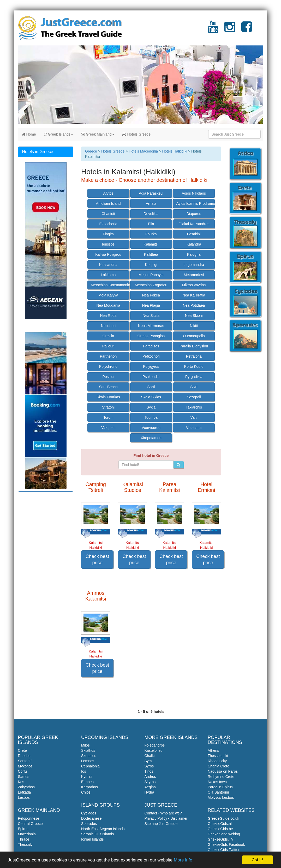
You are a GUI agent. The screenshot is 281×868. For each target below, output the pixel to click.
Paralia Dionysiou (194, 346)
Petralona (194, 356)
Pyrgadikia (194, 377)
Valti (194, 417)
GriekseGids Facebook (226, 844)
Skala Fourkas (108, 397)
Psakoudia (151, 377)
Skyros (150, 782)
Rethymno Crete (221, 777)
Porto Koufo (194, 366)
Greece (91, 151)
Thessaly (25, 844)
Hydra (149, 792)
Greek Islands (58, 134)
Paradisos (151, 346)
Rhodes (24, 756)
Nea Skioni (194, 316)
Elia (151, 224)
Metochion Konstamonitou (110, 285)
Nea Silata (151, 316)
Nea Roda (108, 316)
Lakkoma (108, 275)
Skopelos (89, 756)
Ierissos (108, 244)
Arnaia (151, 203)
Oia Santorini (218, 792)
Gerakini (194, 234)
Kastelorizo (154, 750)
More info (183, 860)
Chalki (150, 756)
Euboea (87, 782)
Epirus (23, 829)
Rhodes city (217, 761)
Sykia (151, 407)
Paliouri (108, 346)
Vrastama (194, 428)
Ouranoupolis (194, 336)
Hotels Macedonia (143, 151)
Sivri (194, 387)
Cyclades (89, 813)
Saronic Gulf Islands (97, 834)
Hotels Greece (136, 134)
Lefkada (25, 792)
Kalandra (194, 244)
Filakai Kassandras (194, 224)
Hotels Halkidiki (175, 151)
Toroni (108, 417)
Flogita (108, 234)
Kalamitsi (151, 244)
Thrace (24, 839)
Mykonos (25, 766)
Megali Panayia (151, 275)
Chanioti (108, 214)
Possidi (108, 377)
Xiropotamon (151, 438)
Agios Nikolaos (194, 193)
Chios (86, 792)
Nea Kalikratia (194, 295)
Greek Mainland (98, 134)
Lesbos (24, 797)
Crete (22, 750)
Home (29, 134)
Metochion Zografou (151, 285)
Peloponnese (29, 818)
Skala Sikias (151, 397)
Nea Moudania (108, 305)
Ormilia (108, 336)
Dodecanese (91, 818)
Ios (84, 771)
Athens (213, 750)
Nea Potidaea (194, 305)
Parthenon (108, 356)
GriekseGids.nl (220, 824)
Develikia (151, 214)
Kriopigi (151, 265)
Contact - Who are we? (163, 813)
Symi (149, 761)
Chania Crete (219, 766)
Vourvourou (151, 428)
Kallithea (151, 254)
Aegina (150, 787)
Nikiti (194, 326)
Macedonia (27, 834)
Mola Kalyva (108, 295)
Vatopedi (108, 428)
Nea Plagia (151, 305)
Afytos (108, 193)
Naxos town (217, 782)
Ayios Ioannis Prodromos (196, 203)
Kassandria (108, 265)
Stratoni (108, 407)
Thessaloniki (218, 756)
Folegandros (155, 745)
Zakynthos (26, 787)
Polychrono (108, 366)
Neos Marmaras (151, 326)
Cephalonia (90, 766)
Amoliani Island (108, 203)
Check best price (97, 560)
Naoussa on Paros (223, 771)
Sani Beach (108, 387)
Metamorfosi (194, 275)
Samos (24, 777)
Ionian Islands (92, 839)
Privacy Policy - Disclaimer (166, 818)
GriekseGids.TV (221, 839)
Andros (150, 777)
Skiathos (88, 750)
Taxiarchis (194, 407)
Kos (21, 782)
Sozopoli (194, 397)
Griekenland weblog (224, 834)
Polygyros (151, 366)
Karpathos (89, 787)
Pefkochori (151, 356)
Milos (85, 745)
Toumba (151, 417)
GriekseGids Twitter (224, 850)
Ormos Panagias (151, 336)
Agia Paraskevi (151, 193)
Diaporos (194, 214)
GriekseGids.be (220, 829)
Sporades (89, 824)
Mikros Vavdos (194, 285)
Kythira (87, 777)
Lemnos (88, 761)
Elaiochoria (108, 224)
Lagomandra (194, 265)
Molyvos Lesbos (221, 797)
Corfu (22, 771)
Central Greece (30, 824)
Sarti (151, 387)
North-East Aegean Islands (103, 829)
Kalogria (194, 254)
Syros (149, 766)
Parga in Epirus (220, 787)
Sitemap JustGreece (161, 824)
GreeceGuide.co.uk (223, 818)
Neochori (108, 326)
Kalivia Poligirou (108, 254)
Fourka (151, 234)
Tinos (149, 771)
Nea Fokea (151, 295)
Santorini (25, 761)
